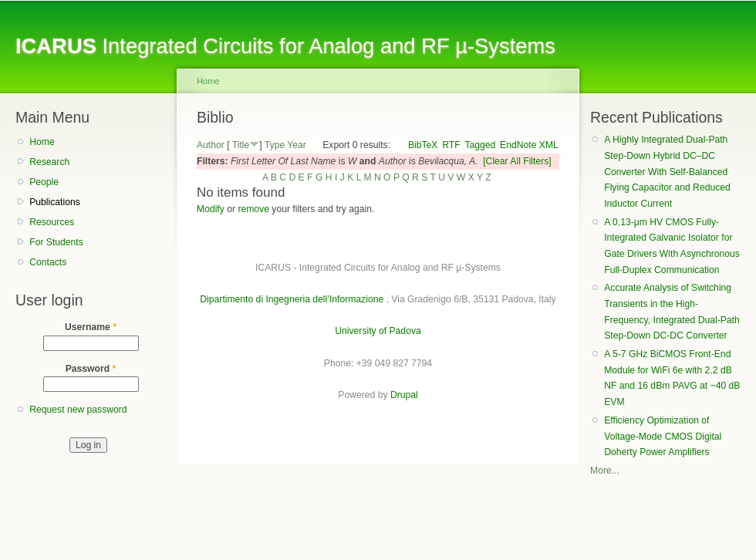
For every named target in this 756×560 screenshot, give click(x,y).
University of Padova (378, 331)
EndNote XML (529, 145)
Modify (211, 209)
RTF (451, 145)
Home (42, 142)
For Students (56, 242)
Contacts (48, 262)
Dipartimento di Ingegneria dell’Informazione (292, 299)
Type (275, 145)
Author (211, 145)
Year (297, 145)
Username (91, 327)
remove (253, 209)
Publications (55, 202)
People (44, 182)
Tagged (480, 145)
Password (91, 369)
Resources (52, 222)
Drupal (404, 395)
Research (49, 162)
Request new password (78, 410)
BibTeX (423, 145)
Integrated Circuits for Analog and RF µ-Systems (285, 46)
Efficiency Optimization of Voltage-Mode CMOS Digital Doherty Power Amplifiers (663, 436)
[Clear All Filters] (517, 161)
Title (241, 145)
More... (605, 471)
